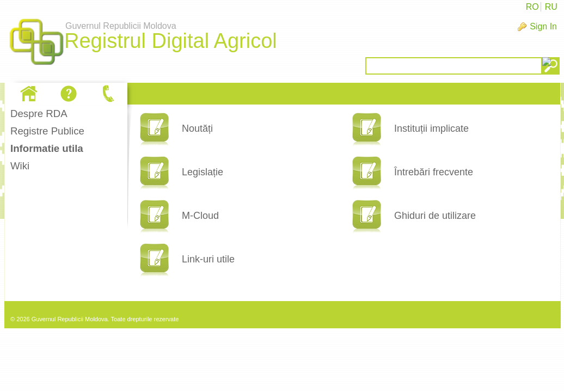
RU (551, 7)
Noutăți (197, 128)
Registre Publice (47, 131)
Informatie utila (47, 148)
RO (532, 7)
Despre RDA (39, 114)
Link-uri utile (208, 259)
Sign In (543, 26)
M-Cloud (200, 216)
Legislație (203, 172)
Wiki (20, 166)
